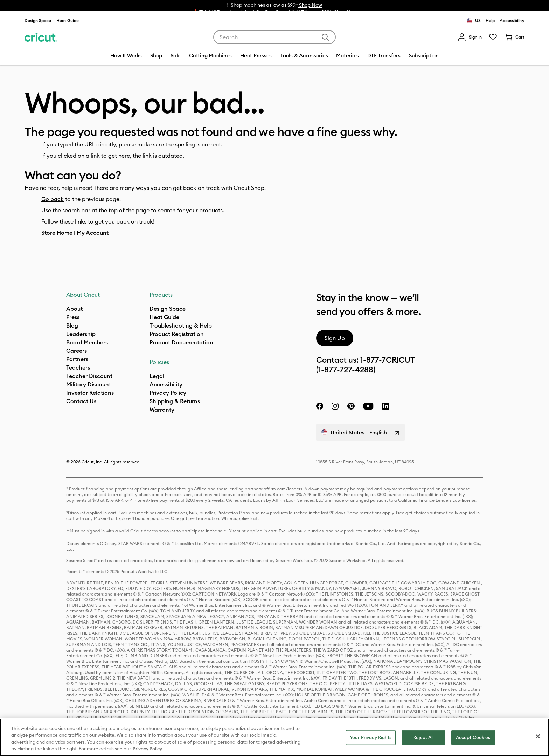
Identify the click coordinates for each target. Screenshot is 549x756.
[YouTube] (368, 406)
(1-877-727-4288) (346, 370)
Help (490, 20)
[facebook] (320, 406)
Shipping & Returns (175, 401)
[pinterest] (351, 406)
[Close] (538, 736)
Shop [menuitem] (156, 56)
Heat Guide (68, 20)
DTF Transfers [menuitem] (384, 56)
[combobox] (274, 37)
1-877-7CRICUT (387, 360)
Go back (53, 199)
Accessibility (512, 20)
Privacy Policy (168, 393)
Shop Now (310, 5)
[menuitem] (470, 37)
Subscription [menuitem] (424, 56)
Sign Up (335, 338)
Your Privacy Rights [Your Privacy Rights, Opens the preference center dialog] (371, 737)
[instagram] (335, 406)
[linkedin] (386, 406)
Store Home (57, 233)
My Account (93, 233)
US (474, 21)
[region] (274, 737)
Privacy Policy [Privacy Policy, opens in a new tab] (147, 749)
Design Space (38, 20)
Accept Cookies (473, 737)
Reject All (423, 737)
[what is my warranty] (162, 410)
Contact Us (81, 401)
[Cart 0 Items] (514, 37)
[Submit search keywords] (325, 37)
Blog (72, 325)
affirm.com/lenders (283, 489)
